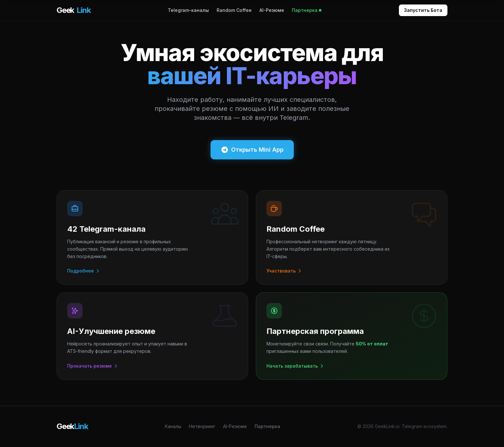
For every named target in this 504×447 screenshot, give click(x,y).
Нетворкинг (202, 426)
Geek (73, 10)
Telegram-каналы (188, 10)
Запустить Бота (423, 10)
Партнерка (307, 10)
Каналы (173, 426)
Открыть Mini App (252, 150)
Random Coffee (234, 10)
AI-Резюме (272, 10)
